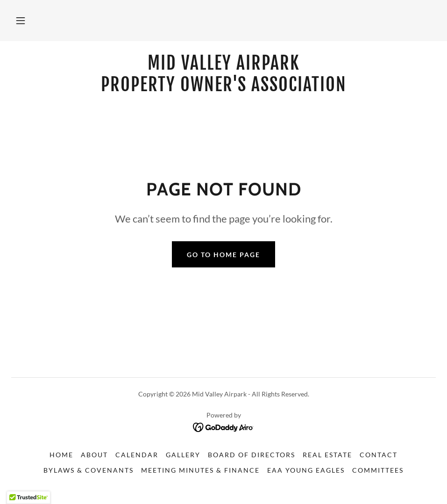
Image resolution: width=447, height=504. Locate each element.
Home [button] (61, 455)
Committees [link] (378, 470)
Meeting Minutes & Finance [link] (200, 470)
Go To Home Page (223, 255)
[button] (21, 21)
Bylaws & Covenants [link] (89, 470)
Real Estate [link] (327, 455)
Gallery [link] (183, 455)
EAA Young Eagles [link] (306, 470)
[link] (223, 88)
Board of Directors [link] (252, 455)
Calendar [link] (137, 455)
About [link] (94, 455)
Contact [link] (379, 455)
